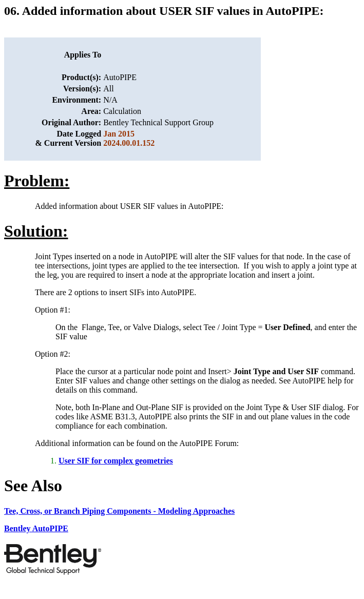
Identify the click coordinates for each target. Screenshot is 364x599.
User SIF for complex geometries (116, 461)
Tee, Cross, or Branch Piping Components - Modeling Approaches (119, 511)
